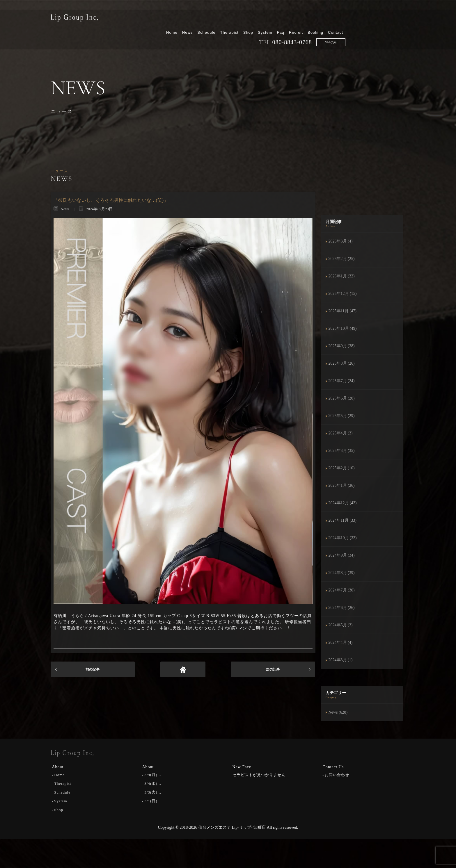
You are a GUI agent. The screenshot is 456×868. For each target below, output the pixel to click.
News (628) (338, 712)
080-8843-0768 (352, 29)
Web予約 (391, 30)
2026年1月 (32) (342, 276)
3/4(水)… (153, 783)
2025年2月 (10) (342, 468)
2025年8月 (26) (342, 363)
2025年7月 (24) (342, 381)
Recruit (356, 20)
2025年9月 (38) (342, 346)
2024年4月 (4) (341, 642)
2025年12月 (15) (343, 294)
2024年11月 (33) (343, 520)
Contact (396, 20)
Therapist (289, 20)
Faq (341, 20)
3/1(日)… (153, 800)
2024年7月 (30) (342, 590)
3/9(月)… (153, 774)
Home (232, 20)
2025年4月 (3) (341, 433)
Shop (308, 20)
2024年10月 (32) (343, 538)
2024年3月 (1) (341, 660)
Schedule (267, 20)
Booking (376, 20)
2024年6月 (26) (342, 608)
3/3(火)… (153, 792)
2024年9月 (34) (342, 555)
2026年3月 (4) (341, 241)
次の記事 (273, 669)
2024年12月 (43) (343, 503)
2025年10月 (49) (343, 328)
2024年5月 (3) (341, 625)
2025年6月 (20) (342, 398)
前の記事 (93, 669)
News (247, 20)
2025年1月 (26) (342, 485)
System (325, 20)
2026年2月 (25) (342, 259)
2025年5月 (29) (342, 416)
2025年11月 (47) (343, 311)
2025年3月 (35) (342, 451)
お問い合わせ (337, 774)
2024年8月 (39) (342, 573)
